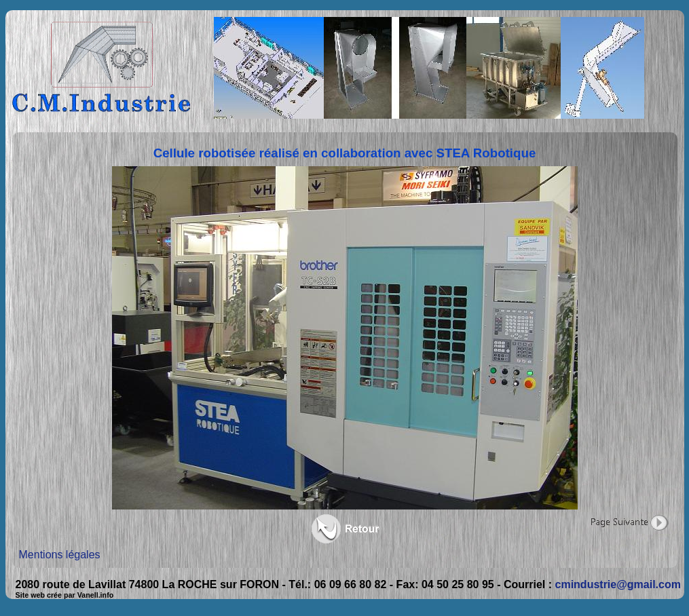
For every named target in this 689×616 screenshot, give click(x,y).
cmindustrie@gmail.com (618, 584)
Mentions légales (60, 555)
